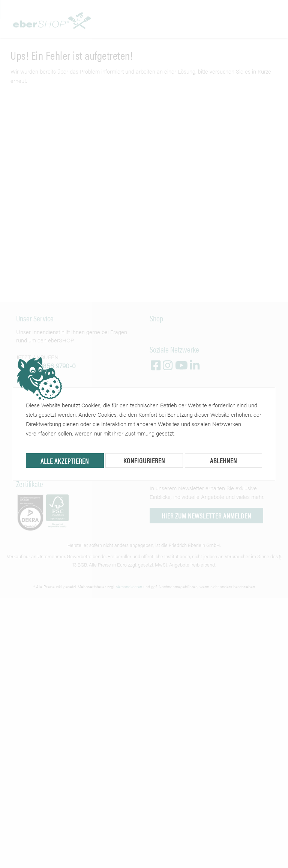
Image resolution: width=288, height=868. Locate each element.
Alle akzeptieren (65, 461)
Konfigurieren (144, 460)
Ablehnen (223, 460)
